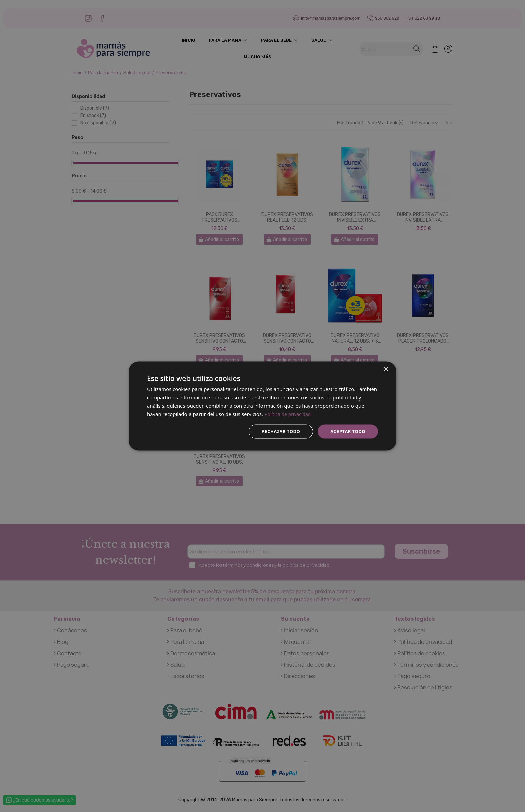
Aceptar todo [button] (347, 431)
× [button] (386, 369)
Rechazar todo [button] (277, 431)
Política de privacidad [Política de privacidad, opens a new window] (289, 413)
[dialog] (262, 406)
